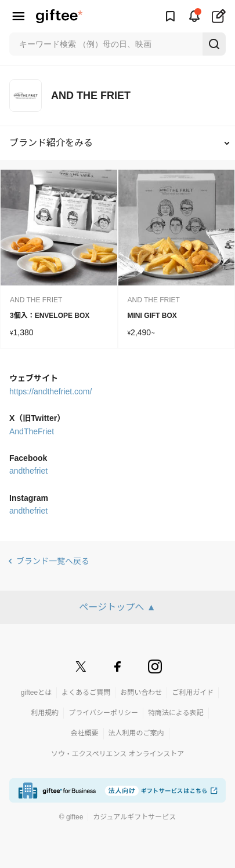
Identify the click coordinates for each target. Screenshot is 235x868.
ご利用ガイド (193, 693)
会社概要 (84, 733)
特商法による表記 (176, 713)
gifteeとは (36, 693)
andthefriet (28, 471)
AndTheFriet (32, 431)
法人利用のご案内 (136, 733)
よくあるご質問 (86, 693)
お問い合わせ (141, 693)
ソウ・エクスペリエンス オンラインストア (118, 754)
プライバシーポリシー (103, 713)
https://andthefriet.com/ (50, 391)
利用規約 (45, 713)
